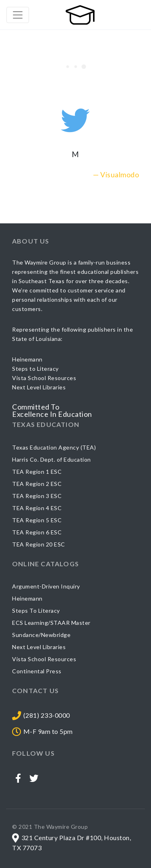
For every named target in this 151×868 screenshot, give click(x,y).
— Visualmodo (116, 175)
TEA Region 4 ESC (37, 508)
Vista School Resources (44, 659)
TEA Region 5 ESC (37, 520)
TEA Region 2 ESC (37, 484)
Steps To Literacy (36, 611)
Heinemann (27, 598)
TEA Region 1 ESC (37, 472)
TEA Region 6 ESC (37, 532)
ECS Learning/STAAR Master (51, 623)
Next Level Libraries (39, 647)
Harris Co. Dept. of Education (52, 459)
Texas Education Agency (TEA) (54, 447)
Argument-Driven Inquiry (46, 586)
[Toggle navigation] (18, 15)
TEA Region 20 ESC (39, 544)
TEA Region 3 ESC (37, 496)
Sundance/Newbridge (41, 635)
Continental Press (37, 671)
